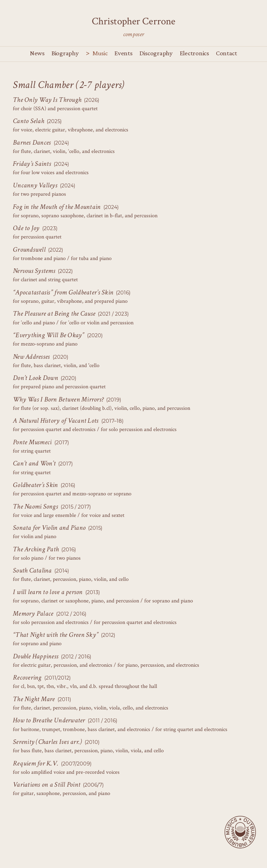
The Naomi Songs (35, 506)
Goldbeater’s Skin (35, 485)
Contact (226, 53)
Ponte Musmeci (32, 442)
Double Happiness (36, 656)
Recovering (27, 678)
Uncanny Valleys (35, 185)
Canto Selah (29, 121)
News (37, 53)
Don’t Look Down (35, 378)
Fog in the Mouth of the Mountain (57, 207)
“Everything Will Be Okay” (49, 335)
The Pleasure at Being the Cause (54, 314)
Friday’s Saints (32, 164)
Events (123, 53)
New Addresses (31, 357)
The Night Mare (34, 699)
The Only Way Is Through (47, 100)
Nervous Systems (34, 271)
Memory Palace (33, 614)
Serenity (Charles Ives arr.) (47, 742)
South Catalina (32, 570)
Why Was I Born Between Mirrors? (58, 399)
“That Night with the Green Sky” (56, 635)
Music (100, 53)
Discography (156, 53)
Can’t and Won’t (34, 463)
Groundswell (29, 250)
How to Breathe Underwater (49, 720)
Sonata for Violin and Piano (49, 528)
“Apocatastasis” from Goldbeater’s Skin (63, 292)
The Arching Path (36, 549)
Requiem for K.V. (36, 763)
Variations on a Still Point (47, 785)
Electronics (194, 53)
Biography (65, 53)
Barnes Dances (32, 143)
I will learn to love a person (48, 592)
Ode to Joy (26, 228)
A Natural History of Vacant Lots (56, 421)
